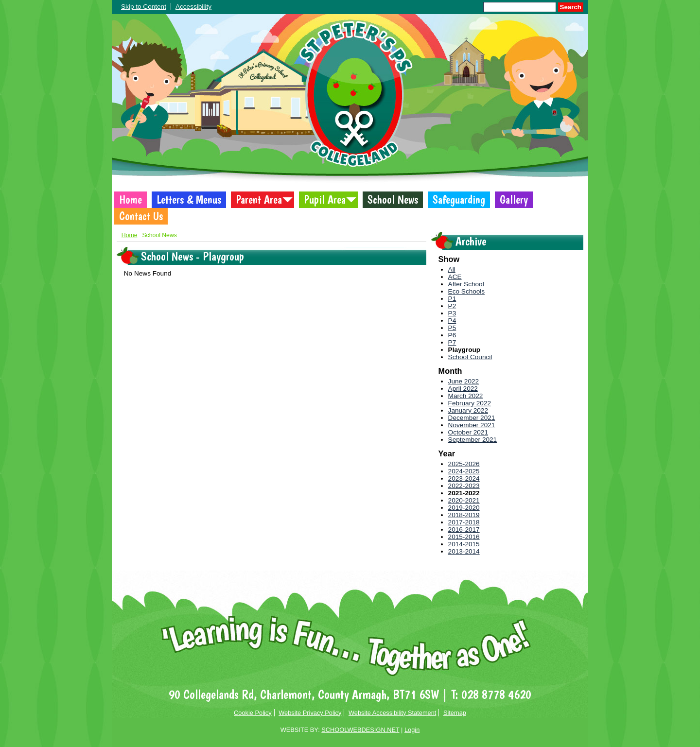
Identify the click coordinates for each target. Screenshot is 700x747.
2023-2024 (464, 478)
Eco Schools (467, 291)
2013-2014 (464, 551)
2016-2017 (464, 530)
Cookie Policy (253, 713)
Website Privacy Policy (310, 713)
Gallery (514, 200)
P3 (452, 313)
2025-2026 (464, 464)
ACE (455, 277)
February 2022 (470, 403)
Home (131, 200)
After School (466, 284)
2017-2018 (464, 522)
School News (393, 200)
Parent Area (259, 200)
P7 (452, 342)
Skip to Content (144, 7)
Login (412, 730)
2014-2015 (464, 544)
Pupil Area (325, 200)
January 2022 (468, 410)
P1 (452, 299)
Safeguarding (459, 200)
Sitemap (455, 713)
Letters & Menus (189, 200)
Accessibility (193, 7)
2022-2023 (464, 486)
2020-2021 (464, 500)
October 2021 (468, 432)
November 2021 (472, 425)
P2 (452, 306)
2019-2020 (464, 508)
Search (571, 7)
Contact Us (141, 216)
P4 (452, 321)
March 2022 (466, 396)
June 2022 (464, 381)
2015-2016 (464, 537)
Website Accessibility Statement (392, 713)
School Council (470, 357)
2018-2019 (464, 515)
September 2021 (473, 440)
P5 (452, 328)
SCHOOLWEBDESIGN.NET (360, 730)
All (452, 269)
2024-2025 (464, 471)
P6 (452, 335)
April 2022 (463, 389)
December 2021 (472, 418)
